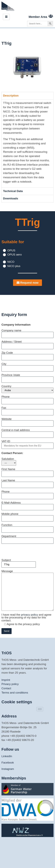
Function (27, 527)
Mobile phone (27, 516)
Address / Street (27, 344)
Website (27, 421)
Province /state (27, 377)
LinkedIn (7, 756)
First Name (27, 471)
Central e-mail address (27, 432)
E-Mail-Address (27, 505)
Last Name (27, 483)
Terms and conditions (15, 693)
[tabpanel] (27, 143)
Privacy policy (10, 684)
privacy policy (30, 615)
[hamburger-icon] (6, 17)
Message (27, 590)
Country (27, 389)
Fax (27, 410)
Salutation (9, 462)
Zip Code (27, 355)
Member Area (38, 17)
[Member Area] (51, 16)
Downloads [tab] (11, 198)
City (27, 366)
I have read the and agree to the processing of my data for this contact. (26, 618)
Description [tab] (11, 96)
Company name (27, 333)
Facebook (8, 763)
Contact (6, 688)
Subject (19, 562)
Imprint (6, 680)
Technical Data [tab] (13, 191)
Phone (27, 399)
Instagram (8, 769)
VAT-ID (27, 443)
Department (27, 538)
